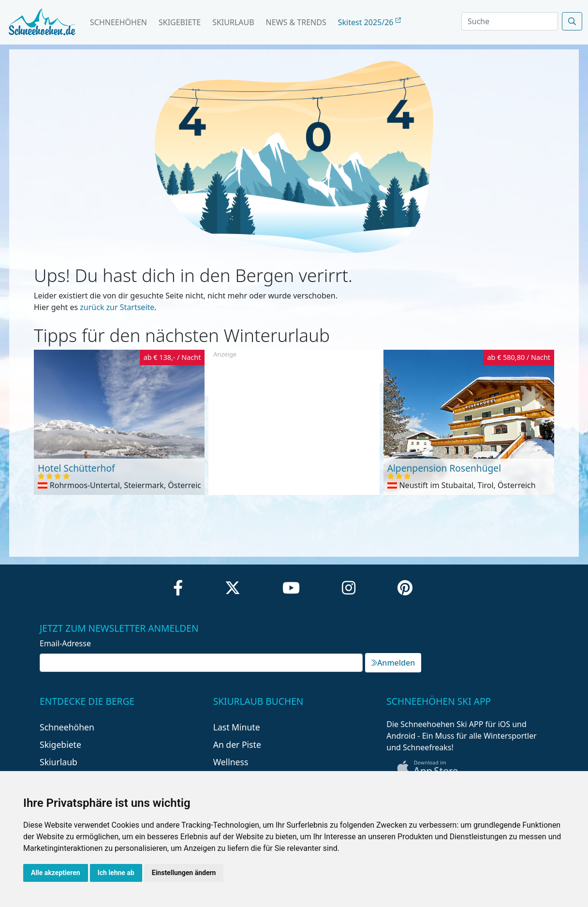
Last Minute (237, 727)
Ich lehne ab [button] (116, 873)
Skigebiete (180, 22)
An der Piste (237, 744)
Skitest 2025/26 (369, 22)
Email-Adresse (65, 643)
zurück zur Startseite (117, 307)
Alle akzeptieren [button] (56, 873)
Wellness (231, 762)
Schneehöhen (118, 22)
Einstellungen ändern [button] (184, 873)
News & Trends (296, 22)
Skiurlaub (233, 22)
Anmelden (393, 663)
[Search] (510, 21)
